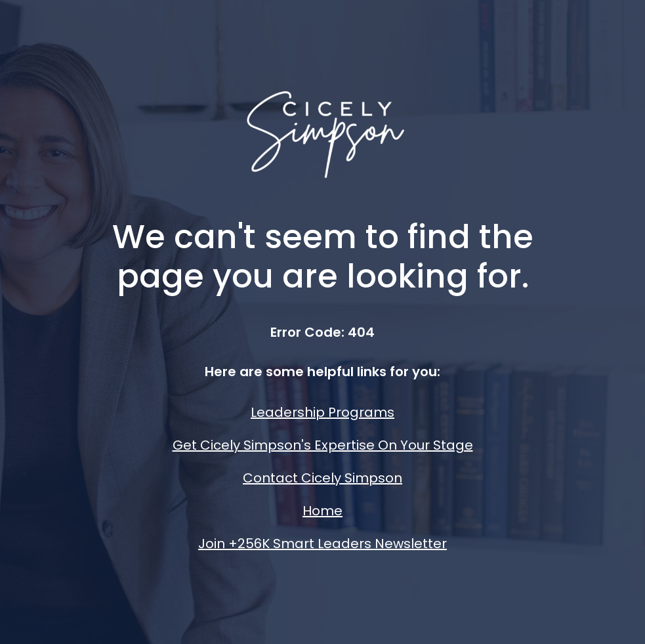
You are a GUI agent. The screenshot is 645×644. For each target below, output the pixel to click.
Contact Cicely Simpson (322, 478)
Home (322, 511)
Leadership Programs (322, 412)
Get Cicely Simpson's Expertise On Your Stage (323, 445)
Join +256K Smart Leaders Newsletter (322, 544)
